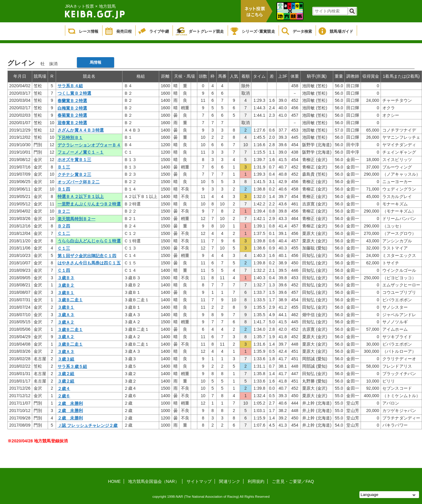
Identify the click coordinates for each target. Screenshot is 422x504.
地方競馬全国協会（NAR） (154, 481)
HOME (114, 481)
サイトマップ (199, 481)
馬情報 (96, 62)
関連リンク (230, 481)
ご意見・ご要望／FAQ (293, 481)
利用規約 (256, 481)
